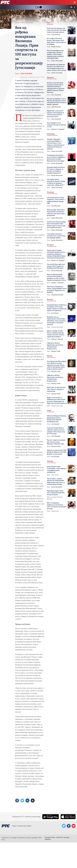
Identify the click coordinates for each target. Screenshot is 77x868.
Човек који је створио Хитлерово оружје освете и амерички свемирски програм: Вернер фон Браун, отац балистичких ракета (57, 254)
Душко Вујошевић (57, 487)
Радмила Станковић (57, 339)
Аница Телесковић (57, 73)
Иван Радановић (56, 119)
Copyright (14, 838)
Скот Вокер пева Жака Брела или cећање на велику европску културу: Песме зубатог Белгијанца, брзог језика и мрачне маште (57, 365)
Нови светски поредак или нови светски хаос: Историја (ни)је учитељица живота (57, 30)
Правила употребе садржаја (28, 838)
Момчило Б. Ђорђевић (58, 129)
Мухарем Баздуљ (56, 446)
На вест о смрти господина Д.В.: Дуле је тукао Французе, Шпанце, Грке (56, 442)
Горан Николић (56, 35)
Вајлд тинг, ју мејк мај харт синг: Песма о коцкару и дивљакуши (56, 389)
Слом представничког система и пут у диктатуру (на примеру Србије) (56, 236)
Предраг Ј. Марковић (57, 283)
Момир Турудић (56, 47)
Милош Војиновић (57, 271)
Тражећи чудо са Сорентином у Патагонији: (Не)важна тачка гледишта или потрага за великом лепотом (56, 321)
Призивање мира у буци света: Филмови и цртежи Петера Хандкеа (56, 493)
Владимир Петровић (57, 295)
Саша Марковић (56, 107)
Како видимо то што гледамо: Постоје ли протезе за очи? (57, 125)
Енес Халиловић (56, 95)
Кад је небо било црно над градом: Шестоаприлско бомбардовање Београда (56, 266)
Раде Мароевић (56, 206)
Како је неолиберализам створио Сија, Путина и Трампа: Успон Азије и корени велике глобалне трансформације (55, 54)
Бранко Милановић (57, 61)
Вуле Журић (55, 313)
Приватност (6, 838)
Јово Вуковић (26, 74)
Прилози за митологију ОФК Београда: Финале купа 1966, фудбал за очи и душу (57, 452)
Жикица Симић (56, 351)
